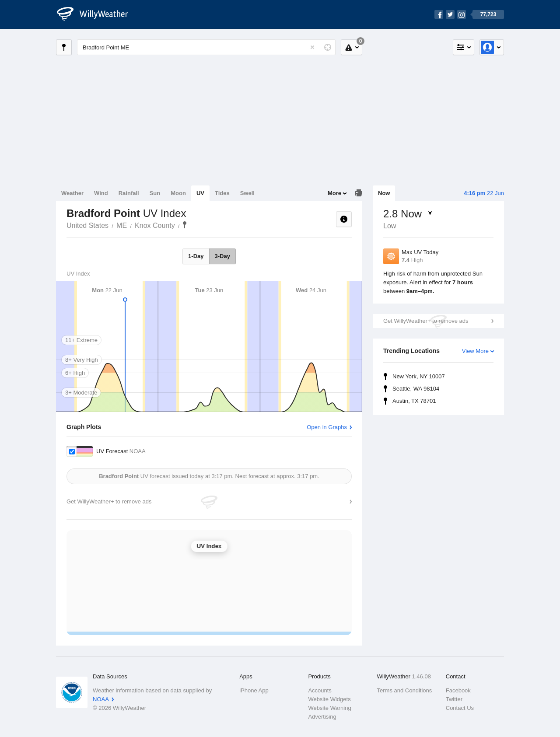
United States (87, 225)
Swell (247, 193)
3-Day (222, 256)
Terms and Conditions (405, 690)
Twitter (454, 699)
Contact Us (460, 708)
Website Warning (329, 708)
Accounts (320, 690)
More (334, 193)
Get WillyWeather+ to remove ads (426, 321)
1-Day (196, 256)
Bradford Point (185, 225)
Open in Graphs (327, 427)
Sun (155, 193)
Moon (178, 193)
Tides (222, 193)
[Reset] (312, 47)
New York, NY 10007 (419, 376)
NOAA (101, 699)
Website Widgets (329, 699)
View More (475, 351)
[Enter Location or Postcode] (206, 47)
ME (122, 225)
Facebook (458, 690)
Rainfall (129, 193)
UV (200, 193)
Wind (101, 193)
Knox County (155, 225)
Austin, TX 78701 (414, 401)
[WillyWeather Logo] (97, 14)
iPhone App (254, 690)
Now (384, 193)
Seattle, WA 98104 (416, 389)
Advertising (322, 717)
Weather (72, 193)
